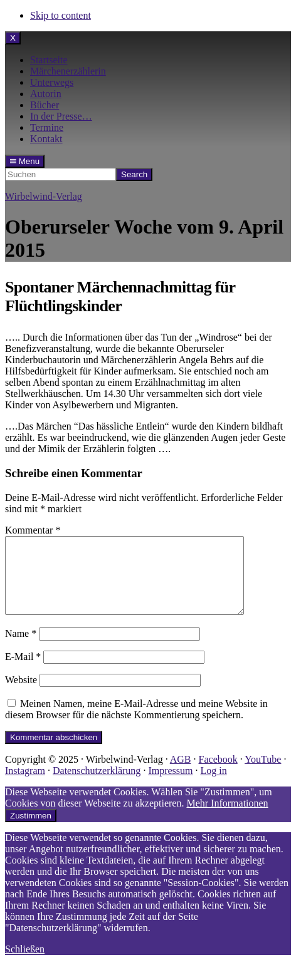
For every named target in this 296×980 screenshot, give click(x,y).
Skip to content (61, 15)
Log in (213, 786)
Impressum (170, 786)
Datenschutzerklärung (97, 786)
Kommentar (33, 530)
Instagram (25, 786)
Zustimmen (31, 831)
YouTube (263, 774)
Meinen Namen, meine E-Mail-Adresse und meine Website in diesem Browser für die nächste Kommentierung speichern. (136, 724)
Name (21, 648)
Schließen (25, 964)
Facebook (218, 774)
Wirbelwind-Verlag (44, 196)
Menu (25, 161)
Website (21, 695)
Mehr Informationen (227, 818)
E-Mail (23, 672)
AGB (181, 774)
